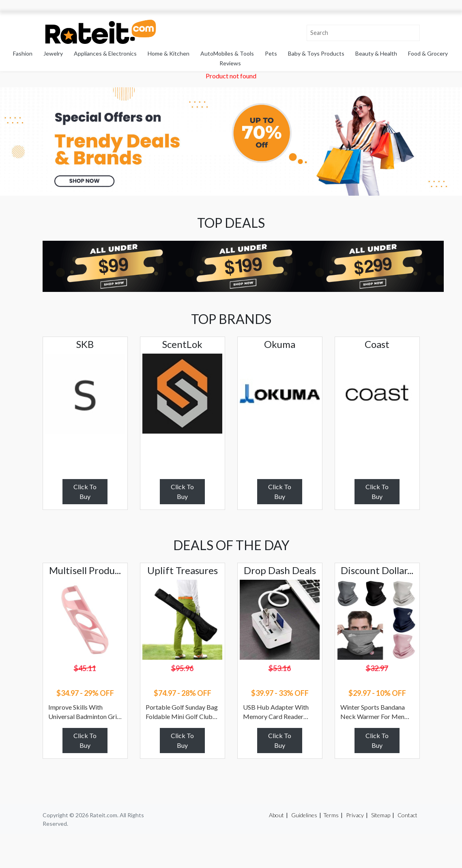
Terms (331, 815)
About (276, 815)
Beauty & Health (376, 53)
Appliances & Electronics (105, 53)
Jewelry (53, 53)
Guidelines (304, 815)
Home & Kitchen (169, 53)
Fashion (23, 53)
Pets (271, 53)
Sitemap (381, 815)
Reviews (230, 63)
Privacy (355, 815)
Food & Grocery (428, 53)
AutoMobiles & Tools (227, 53)
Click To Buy (85, 491)
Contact (407, 815)
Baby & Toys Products (316, 53)
